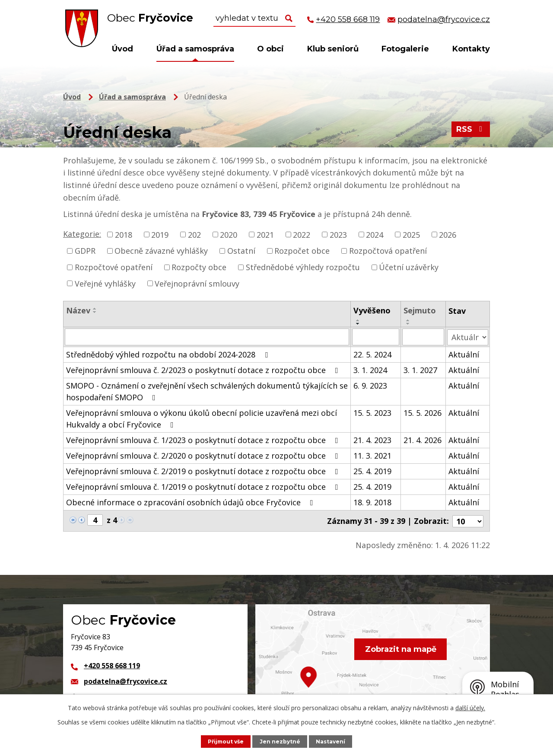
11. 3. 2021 (372, 455)
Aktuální (464, 354)
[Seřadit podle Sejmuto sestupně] (408, 324)
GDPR (85, 251)
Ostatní (241, 251)
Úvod (122, 49)
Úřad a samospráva (195, 49)
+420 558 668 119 (112, 665)
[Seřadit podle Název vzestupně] (95, 309)
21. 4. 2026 (423, 440)
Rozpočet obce (302, 251)
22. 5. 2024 (372, 354)
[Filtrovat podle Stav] (468, 337)
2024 (375, 234)
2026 (448, 234)
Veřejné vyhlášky (105, 283)
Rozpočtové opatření (114, 267)
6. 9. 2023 (370, 385)
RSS (471, 131)
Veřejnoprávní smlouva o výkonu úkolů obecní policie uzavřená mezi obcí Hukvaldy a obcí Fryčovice (202, 418)
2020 (229, 234)
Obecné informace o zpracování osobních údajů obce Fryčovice (191, 502)
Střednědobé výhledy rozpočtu (303, 267)
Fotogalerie (405, 49)
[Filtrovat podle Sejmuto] (423, 337)
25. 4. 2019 (372, 471)
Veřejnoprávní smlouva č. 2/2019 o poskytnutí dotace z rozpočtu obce (204, 471)
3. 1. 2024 (370, 370)
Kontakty (471, 49)
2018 (124, 234)
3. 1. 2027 (420, 370)
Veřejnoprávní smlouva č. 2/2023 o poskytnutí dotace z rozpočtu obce (204, 370)
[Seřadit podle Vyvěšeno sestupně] (358, 324)
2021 (265, 234)
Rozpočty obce (199, 267)
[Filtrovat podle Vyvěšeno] (376, 337)
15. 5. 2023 (372, 412)
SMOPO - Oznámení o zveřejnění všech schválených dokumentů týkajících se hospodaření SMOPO (207, 391)
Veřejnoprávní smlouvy (197, 283)
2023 (338, 234)
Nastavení (332, 741)
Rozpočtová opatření (388, 251)
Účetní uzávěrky (409, 267)
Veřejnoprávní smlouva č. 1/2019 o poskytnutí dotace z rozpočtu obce (204, 486)
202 (194, 234)
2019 (160, 234)
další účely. (470, 708)
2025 (411, 234)
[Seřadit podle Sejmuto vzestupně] (408, 320)
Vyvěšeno (372, 310)
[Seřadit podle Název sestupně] (95, 312)
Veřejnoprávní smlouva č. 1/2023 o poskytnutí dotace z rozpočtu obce (204, 440)
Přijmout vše (225, 741)
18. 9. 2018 (372, 502)
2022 (302, 234)
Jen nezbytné (281, 741)
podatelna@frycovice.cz (126, 680)
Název (78, 310)
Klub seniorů (333, 49)
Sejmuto (420, 310)
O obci (270, 49)
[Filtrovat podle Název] (207, 337)
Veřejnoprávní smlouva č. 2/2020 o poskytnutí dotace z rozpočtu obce (204, 455)
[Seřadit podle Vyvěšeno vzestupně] (358, 320)
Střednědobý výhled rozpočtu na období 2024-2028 (169, 354)
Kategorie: (82, 234)
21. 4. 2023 (372, 440)
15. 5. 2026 (423, 412)
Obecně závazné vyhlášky (161, 251)
